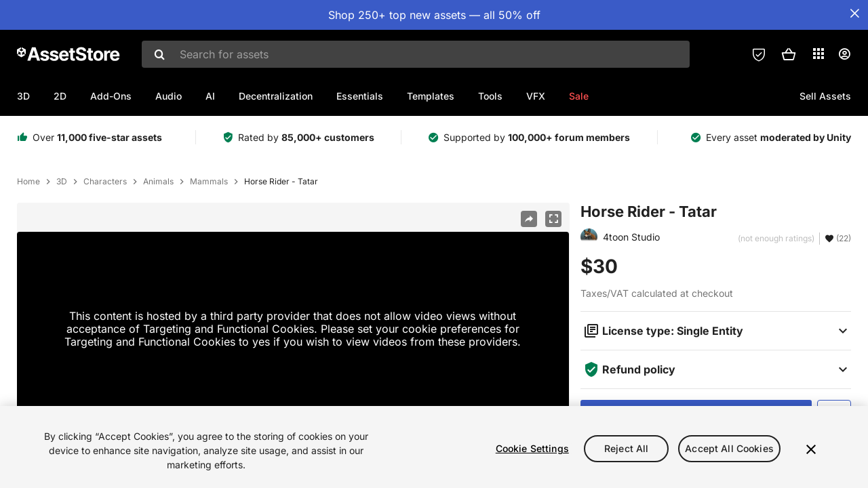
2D (60, 96)
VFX (536, 96)
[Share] (529, 219)
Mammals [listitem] (209, 182)
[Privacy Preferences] (759, 54)
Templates (431, 96)
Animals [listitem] (158, 182)
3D (23, 96)
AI (210, 96)
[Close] (811, 457)
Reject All (626, 456)
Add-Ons (111, 96)
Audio (169, 96)
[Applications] (818, 54)
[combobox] (416, 54)
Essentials (360, 96)
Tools (490, 96)
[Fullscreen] (553, 219)
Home (28, 182)
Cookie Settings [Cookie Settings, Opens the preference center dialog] (532, 456)
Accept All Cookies (729, 456)
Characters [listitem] (105, 182)
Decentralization (276, 96)
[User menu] (844, 54)
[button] (789, 54)
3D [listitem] (62, 182)
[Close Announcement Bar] (854, 14)
